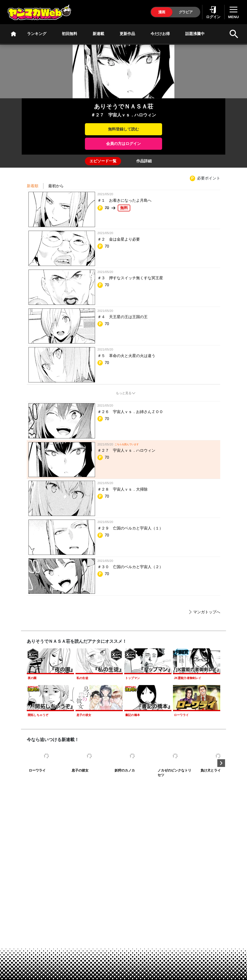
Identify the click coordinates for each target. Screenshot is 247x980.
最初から (56, 186)
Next (221, 763)
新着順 (33, 186)
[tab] (103, 161)
